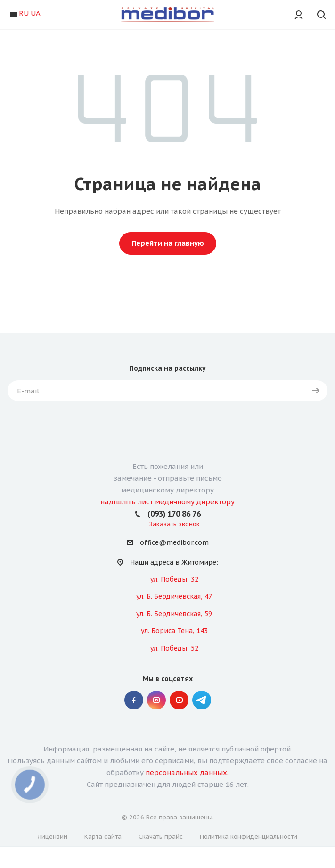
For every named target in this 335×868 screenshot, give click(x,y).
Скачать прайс (161, 837)
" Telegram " (202, 700)
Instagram (156, 700)
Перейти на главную (168, 243)
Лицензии (53, 837)
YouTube (179, 700)
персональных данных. (187, 772)
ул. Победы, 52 (174, 648)
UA (36, 13)
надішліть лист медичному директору (167, 502)
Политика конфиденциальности (249, 837)
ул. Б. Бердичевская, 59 (174, 614)
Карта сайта (103, 837)
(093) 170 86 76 (174, 514)
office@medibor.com (174, 543)
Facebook (134, 700)
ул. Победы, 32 (174, 579)
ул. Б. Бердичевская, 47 (174, 596)
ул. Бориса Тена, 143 (174, 631)
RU (24, 13)
